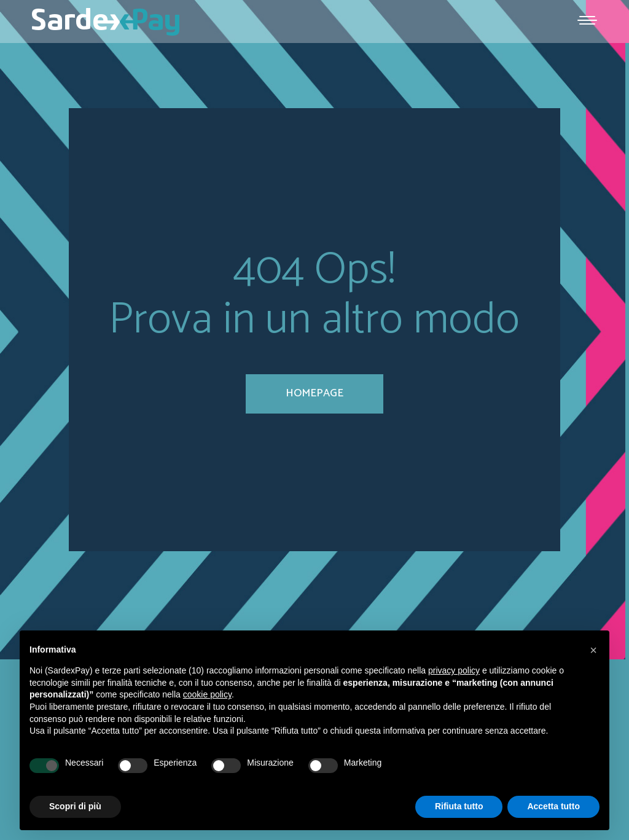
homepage (314, 393)
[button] (593, 650)
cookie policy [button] (207, 694)
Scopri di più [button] (75, 806)
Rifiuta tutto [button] (459, 806)
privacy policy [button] (454, 670)
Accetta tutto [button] (553, 806)
